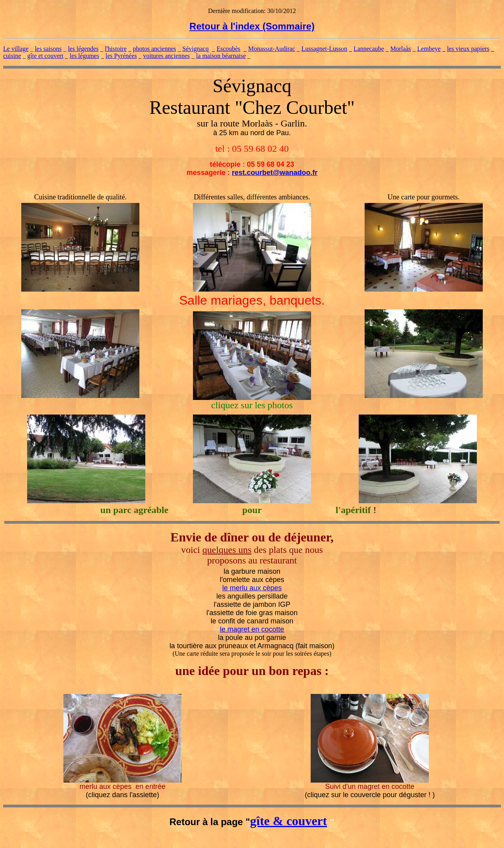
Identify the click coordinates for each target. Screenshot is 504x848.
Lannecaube (369, 49)
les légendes (83, 49)
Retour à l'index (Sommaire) (252, 26)
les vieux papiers (468, 49)
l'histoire (116, 49)
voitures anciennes (166, 56)
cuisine (12, 56)
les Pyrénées (121, 56)
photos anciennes (155, 49)
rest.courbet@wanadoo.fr (275, 173)
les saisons (48, 49)
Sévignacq (195, 49)
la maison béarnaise (221, 56)
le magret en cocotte (252, 629)
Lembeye (429, 49)
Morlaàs (400, 49)
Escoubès (228, 49)
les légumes (84, 56)
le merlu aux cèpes (252, 588)
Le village (16, 49)
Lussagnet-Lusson (324, 49)
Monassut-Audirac (271, 49)
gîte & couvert (288, 821)
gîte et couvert (45, 56)
